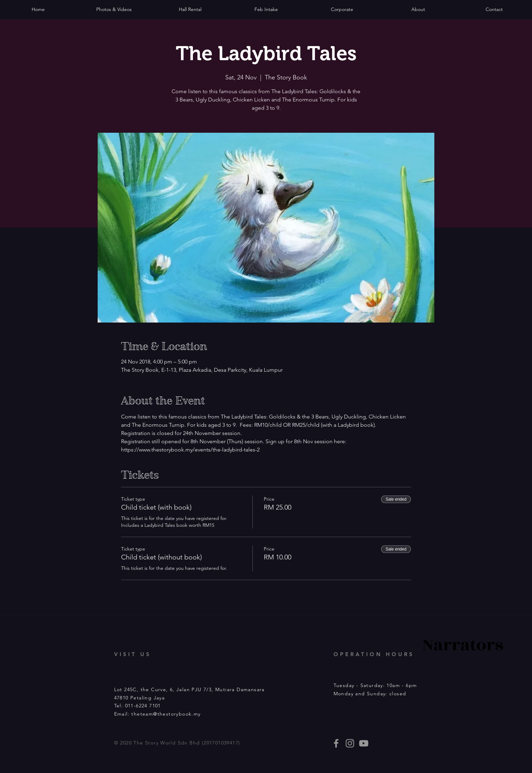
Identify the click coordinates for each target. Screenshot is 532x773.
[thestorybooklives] (336, 743)
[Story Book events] (364, 743)
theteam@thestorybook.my (166, 714)
